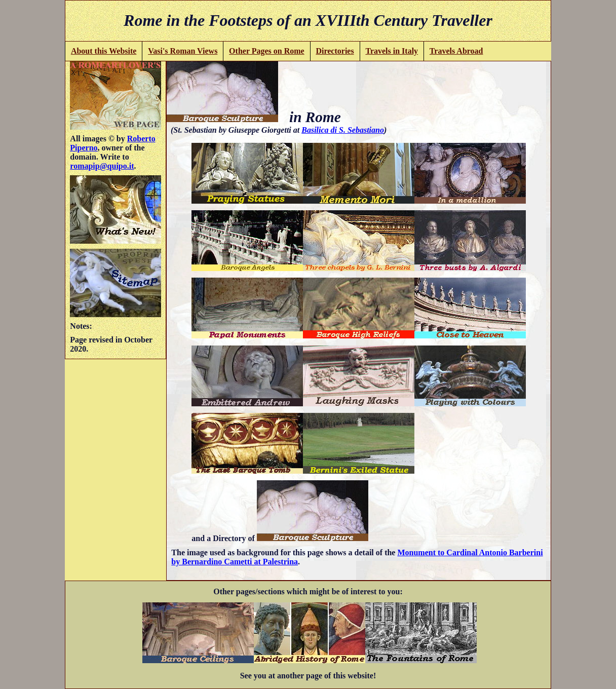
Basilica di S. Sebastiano (343, 130)
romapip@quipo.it (102, 166)
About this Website (104, 51)
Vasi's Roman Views (183, 51)
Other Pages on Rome (267, 51)
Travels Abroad (456, 51)
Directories (335, 51)
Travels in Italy (392, 51)
